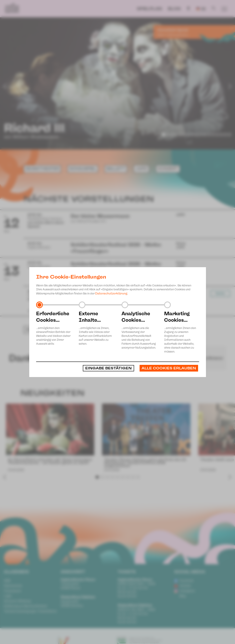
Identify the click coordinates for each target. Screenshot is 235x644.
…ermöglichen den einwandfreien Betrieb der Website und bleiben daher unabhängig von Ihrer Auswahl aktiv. (54, 328)
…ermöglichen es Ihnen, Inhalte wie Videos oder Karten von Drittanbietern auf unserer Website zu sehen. (96, 328)
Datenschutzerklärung (111, 293)
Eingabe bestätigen (108, 368)
